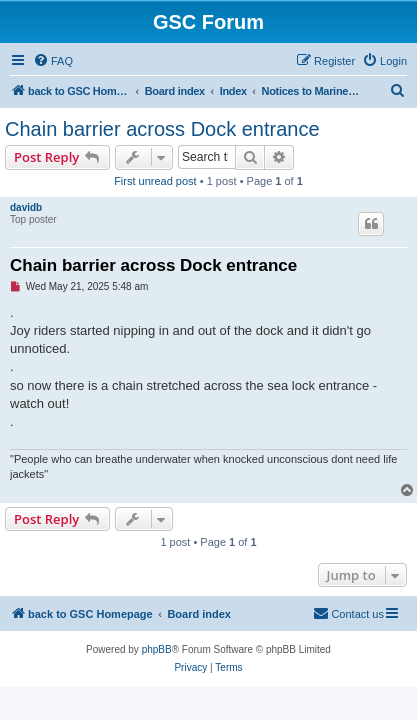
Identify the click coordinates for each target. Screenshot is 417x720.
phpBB (157, 649)
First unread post (155, 181)
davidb (26, 207)
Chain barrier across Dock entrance (162, 129)
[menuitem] (53, 61)
